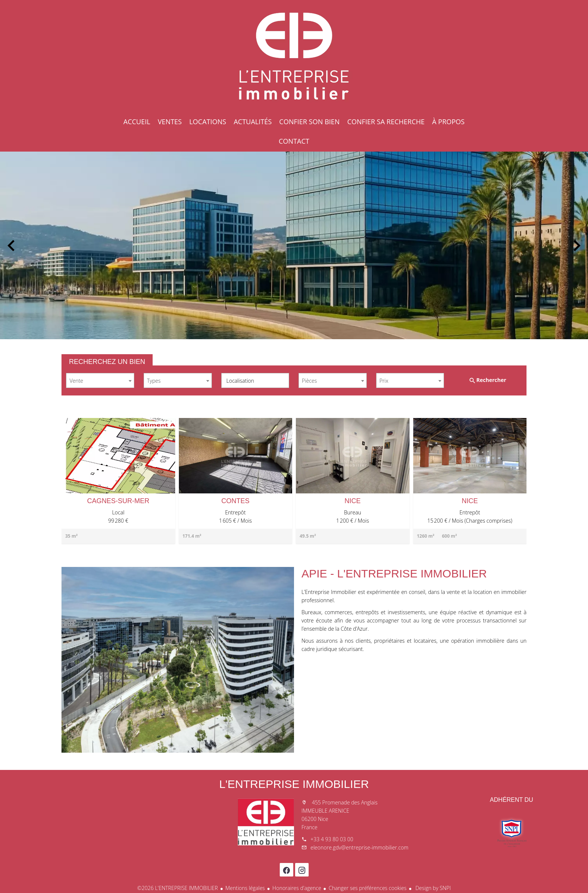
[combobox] (100, 380)
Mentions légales (245, 888)
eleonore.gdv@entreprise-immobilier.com (359, 847)
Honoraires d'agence (297, 888)
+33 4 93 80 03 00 (332, 839)
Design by (432, 888)
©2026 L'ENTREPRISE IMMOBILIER (178, 888)
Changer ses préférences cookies (367, 888)
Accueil (294, 56)
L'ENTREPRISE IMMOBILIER (294, 784)
